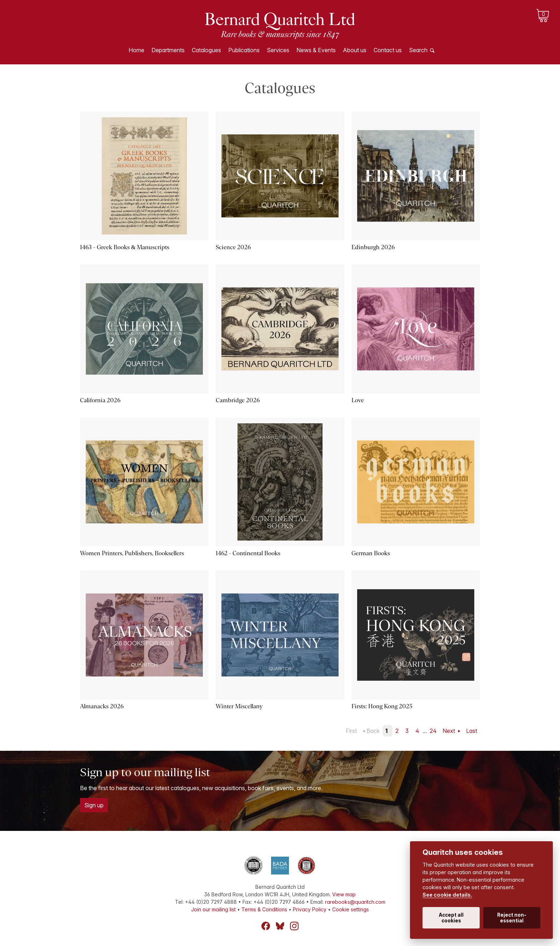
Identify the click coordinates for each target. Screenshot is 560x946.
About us (355, 50)
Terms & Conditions (264, 909)
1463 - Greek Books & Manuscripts (125, 247)
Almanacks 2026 (102, 706)
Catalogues (206, 50)
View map (344, 894)
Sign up (94, 805)
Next (449, 731)
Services (278, 50)
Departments (168, 50)
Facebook (266, 926)
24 (433, 731)
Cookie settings (351, 909)
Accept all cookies (451, 918)
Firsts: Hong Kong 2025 (382, 706)
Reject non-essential (512, 918)
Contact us (388, 50)
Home (136, 50)
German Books (371, 553)
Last (472, 731)
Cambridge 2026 (238, 400)
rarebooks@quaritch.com (355, 902)
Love (358, 400)
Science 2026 (233, 247)
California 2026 (100, 400)
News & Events (316, 50)
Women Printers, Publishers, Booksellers (132, 553)
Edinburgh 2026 (373, 247)
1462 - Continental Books (248, 553)
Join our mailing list (213, 909)
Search (418, 50)
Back (373, 731)
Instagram (294, 926)
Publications (244, 50)
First (351, 731)
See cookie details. (447, 895)
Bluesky (280, 926)
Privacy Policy (310, 909)
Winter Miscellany (239, 706)
